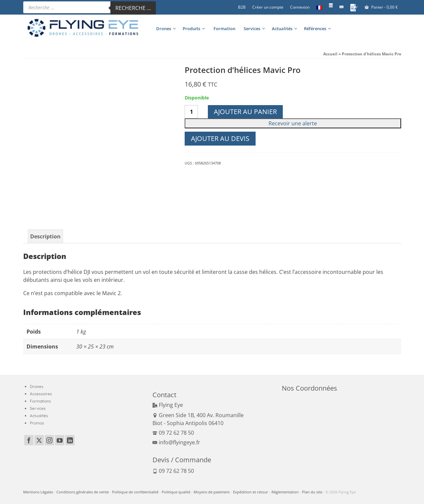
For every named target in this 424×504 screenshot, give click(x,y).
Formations (40, 401)
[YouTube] (60, 440)
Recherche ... (133, 8)
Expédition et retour (251, 492)
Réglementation (285, 492)
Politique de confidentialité (135, 492)
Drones (37, 386)
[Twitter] (39, 440)
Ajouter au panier (245, 112)
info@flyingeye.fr (176, 442)
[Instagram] (49, 440)
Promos (37, 423)
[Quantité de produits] (191, 112)
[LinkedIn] (70, 440)
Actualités (39, 416)
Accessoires (41, 394)
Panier (381, 7)
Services (38, 408)
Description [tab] (45, 236)
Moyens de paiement (212, 492)
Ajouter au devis (220, 138)
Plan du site (312, 492)
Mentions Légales (38, 492)
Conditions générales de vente (83, 492)
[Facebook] (29, 440)
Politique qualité (176, 492)
